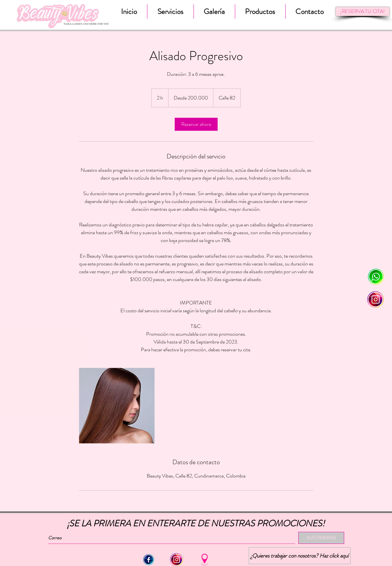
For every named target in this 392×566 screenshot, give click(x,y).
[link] (196, 124)
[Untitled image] (117, 406)
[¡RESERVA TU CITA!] (363, 12)
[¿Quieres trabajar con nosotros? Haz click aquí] (300, 556)
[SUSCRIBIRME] (321, 538)
